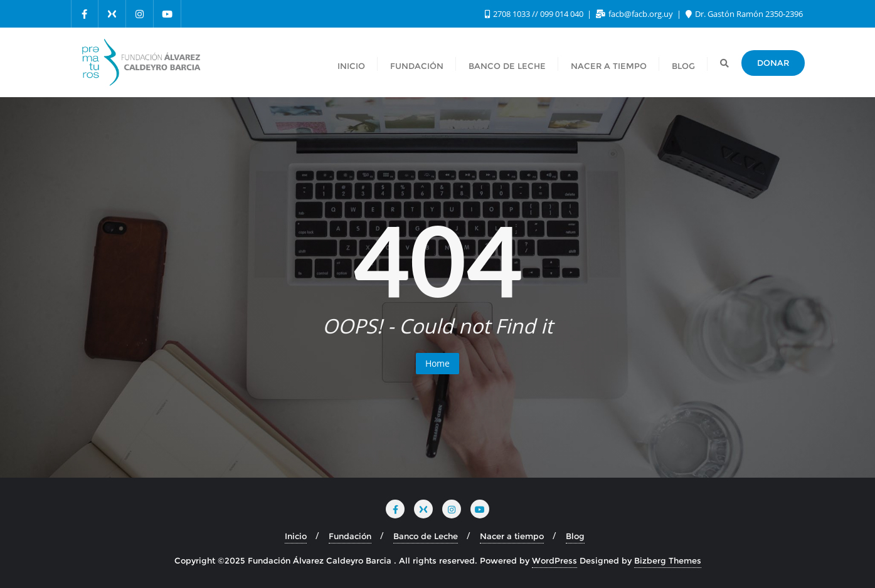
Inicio (296, 536)
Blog (575, 536)
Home (437, 363)
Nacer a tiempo (512, 536)
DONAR (773, 63)
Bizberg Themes (668, 560)
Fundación (350, 536)
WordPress (554, 560)
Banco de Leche (426, 536)
